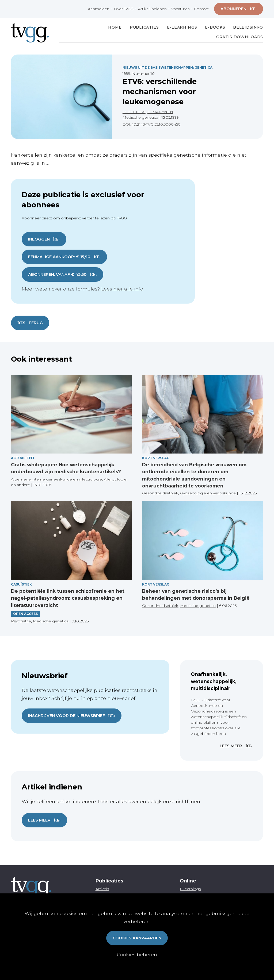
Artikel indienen (152, 9)
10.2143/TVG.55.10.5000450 (156, 124)
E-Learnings (182, 27)
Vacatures (180, 9)
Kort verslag (156, 458)
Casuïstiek (21, 584)
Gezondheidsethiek (160, 493)
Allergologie (115, 479)
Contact (201, 9)
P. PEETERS (134, 112)
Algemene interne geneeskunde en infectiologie (56, 479)
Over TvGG (124, 9)
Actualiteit (23, 458)
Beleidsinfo (248, 27)
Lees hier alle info (122, 289)
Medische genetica (140, 117)
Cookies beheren (137, 954)
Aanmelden (99, 9)
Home (115, 27)
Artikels (102, 889)
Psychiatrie (21, 621)
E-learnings (190, 889)
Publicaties (144, 27)
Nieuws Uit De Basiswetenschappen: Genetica (168, 67)
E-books (215, 27)
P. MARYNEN (160, 112)
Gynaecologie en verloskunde (208, 493)
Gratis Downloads (240, 37)
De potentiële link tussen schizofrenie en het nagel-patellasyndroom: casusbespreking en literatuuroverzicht (68, 598)
